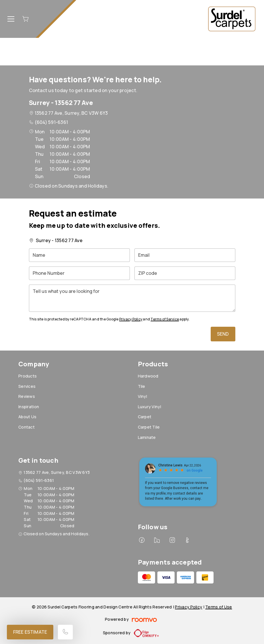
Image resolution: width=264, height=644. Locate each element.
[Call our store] (65, 632)
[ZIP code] (185, 273)
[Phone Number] (79, 273)
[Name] (79, 255)
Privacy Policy (131, 319)
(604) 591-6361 (51, 122)
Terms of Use (219, 607)
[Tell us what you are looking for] (132, 298)
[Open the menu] (11, 19)
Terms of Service (165, 319)
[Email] (185, 255)
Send (223, 334)
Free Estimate (30, 632)
